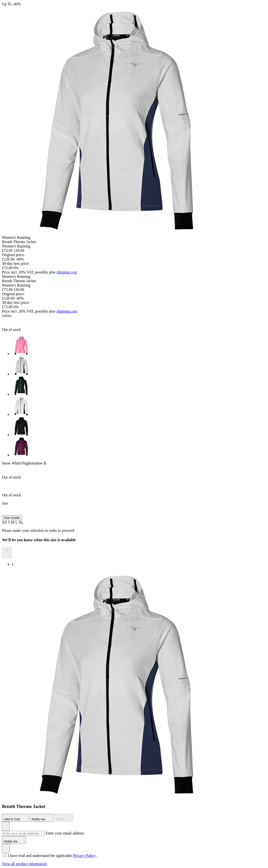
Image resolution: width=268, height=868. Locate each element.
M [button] (13, 522)
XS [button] (5, 522)
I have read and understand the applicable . (53, 856)
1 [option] (13, 564)
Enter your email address (65, 833)
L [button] (17, 522)
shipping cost (67, 272)
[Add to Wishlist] (6, 826)
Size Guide (12, 518)
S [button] (9, 522)
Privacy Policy (85, 856)
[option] (139, 346)
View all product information (24, 864)
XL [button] (21, 522)
